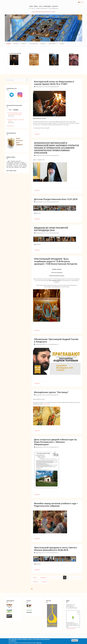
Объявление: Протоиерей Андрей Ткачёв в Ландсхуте (56, 340)
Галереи (43, 43)
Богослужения (34, 44)
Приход (16, 43)
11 (80, 577)
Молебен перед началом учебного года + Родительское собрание (56, 505)
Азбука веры (53, 43)
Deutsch (81, 2)
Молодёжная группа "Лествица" (51, 392)
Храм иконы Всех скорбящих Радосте (43, 6)
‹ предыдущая (43, 577)
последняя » (44, 582)
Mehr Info (39, 643)
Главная (8, 44)
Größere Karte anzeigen (71, 629)
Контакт (62, 44)
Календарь (16, 110)
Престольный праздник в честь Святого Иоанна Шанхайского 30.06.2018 (55, 549)
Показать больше (10, 126)
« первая (35, 577)
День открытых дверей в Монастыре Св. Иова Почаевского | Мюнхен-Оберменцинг (56, 442)
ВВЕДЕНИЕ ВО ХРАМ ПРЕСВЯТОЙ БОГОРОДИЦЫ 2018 (51, 229)
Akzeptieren (75, 640)
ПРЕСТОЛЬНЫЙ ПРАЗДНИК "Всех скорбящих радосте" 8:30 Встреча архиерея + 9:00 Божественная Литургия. (56, 261)
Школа (24, 43)
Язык (35, 213)
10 (76, 577)
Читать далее (46, 404)
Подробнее (37, 134)
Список (11, 110)
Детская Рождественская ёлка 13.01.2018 (56, 199)
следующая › (36, 582)
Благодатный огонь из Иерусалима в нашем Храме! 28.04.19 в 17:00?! (54, 83)
